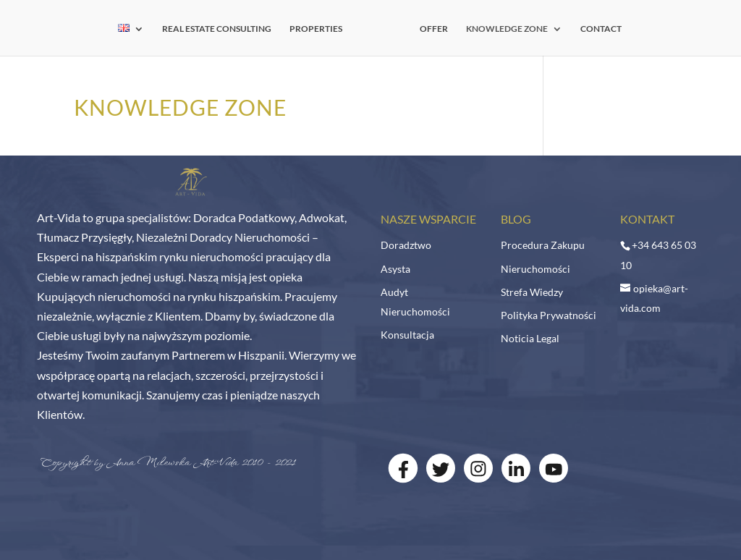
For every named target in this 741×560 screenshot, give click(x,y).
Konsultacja (407, 335)
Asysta (395, 269)
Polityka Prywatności (549, 315)
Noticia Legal (530, 338)
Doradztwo (406, 245)
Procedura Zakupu (543, 245)
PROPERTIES (316, 29)
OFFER (434, 29)
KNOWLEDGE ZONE (507, 29)
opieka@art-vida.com (654, 298)
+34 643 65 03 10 (658, 255)
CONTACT (601, 29)
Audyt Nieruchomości (415, 302)
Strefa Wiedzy (532, 292)
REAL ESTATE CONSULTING (217, 29)
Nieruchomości (535, 269)
